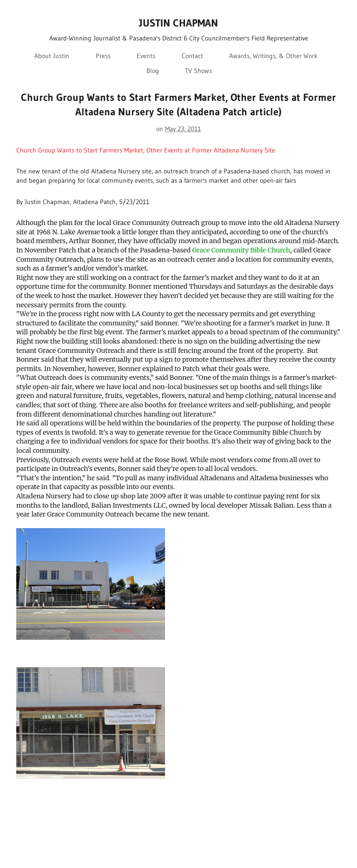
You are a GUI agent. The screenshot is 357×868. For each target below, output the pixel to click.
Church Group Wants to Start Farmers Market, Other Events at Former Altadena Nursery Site (146, 150)
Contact (192, 56)
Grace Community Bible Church (241, 250)
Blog (153, 71)
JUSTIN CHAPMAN (178, 23)
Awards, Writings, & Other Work (273, 56)
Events (146, 56)
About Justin (52, 56)
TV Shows (198, 71)
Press (103, 56)
